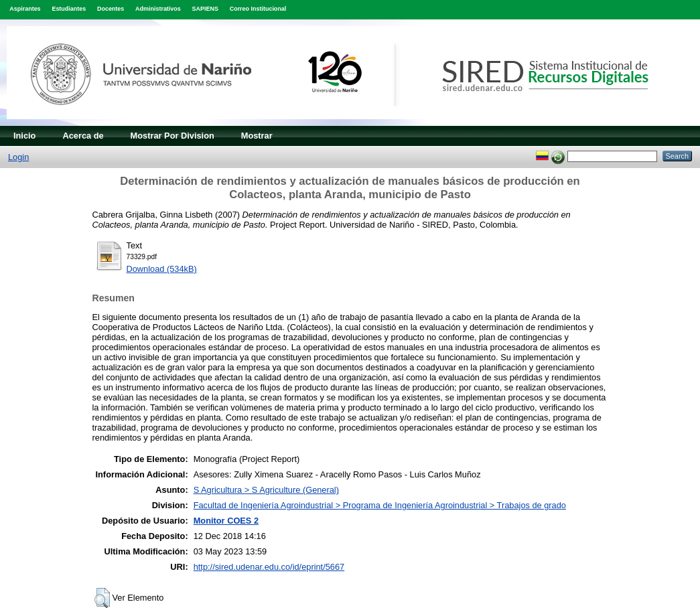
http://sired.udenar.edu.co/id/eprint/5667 (269, 567)
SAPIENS (205, 9)
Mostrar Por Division (172, 136)
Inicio (24, 136)
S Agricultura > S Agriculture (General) (266, 490)
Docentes (111, 9)
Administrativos (158, 9)
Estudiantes (69, 9)
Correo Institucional (258, 9)
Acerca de (83, 136)
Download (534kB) (162, 269)
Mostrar (257, 136)
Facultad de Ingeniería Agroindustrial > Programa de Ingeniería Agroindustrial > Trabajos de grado (380, 505)
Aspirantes (25, 9)
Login (18, 157)
